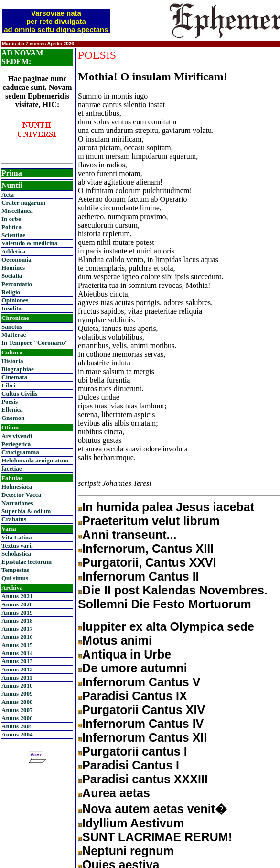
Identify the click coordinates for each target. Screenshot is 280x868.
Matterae (14, 335)
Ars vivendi (17, 436)
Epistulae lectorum (27, 562)
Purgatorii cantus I (135, 751)
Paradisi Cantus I (131, 765)
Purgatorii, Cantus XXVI (149, 562)
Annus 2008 (17, 702)
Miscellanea (17, 211)
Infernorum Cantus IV (143, 724)
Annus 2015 (17, 645)
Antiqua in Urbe (127, 654)
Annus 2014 (17, 653)
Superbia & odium (26, 511)
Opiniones (15, 300)
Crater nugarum (23, 203)
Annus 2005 (17, 726)
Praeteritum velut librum (151, 521)
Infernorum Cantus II (140, 576)
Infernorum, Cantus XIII (148, 549)
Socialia (12, 276)
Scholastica (16, 554)
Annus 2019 (17, 612)
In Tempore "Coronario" (35, 343)
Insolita (11, 308)
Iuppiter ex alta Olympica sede (168, 626)
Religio (11, 292)
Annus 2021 (17, 596)
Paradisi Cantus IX (135, 696)
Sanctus (12, 326)
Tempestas (15, 570)
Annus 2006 (17, 718)
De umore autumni (135, 668)
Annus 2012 (17, 669)
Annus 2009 (17, 694)
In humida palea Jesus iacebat (168, 507)
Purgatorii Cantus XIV (144, 710)
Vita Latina (16, 537)
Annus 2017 (17, 629)
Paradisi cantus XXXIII (145, 779)
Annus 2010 (17, 686)
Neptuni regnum (128, 851)
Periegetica (16, 444)
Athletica (14, 251)
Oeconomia (16, 259)
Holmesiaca (17, 487)
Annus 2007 (17, 710)
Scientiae (13, 235)
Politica (11, 227)
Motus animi (117, 640)
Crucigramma (20, 452)
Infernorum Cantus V (141, 682)
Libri (8, 385)
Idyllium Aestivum (133, 823)
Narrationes (17, 503)
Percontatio (17, 284)
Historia (12, 361)
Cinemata (14, 377)
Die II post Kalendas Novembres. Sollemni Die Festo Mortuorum (173, 597)
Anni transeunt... (129, 535)
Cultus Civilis (20, 393)
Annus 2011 (17, 677)
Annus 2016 (17, 637)
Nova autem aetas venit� (155, 809)
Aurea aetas (116, 793)
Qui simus (15, 578)
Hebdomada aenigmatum (35, 460)
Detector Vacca (21, 495)
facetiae (12, 468)
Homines (13, 268)
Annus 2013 (17, 661)
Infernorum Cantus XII (145, 737)
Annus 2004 (17, 734)
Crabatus (14, 519)
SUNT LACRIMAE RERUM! (157, 837)
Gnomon (13, 418)
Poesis (10, 401)
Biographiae (18, 369)
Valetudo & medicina (29, 243)
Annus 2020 (17, 604)
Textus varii (17, 545)
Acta (8, 194)
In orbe (11, 219)
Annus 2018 (17, 621)
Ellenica (12, 410)
